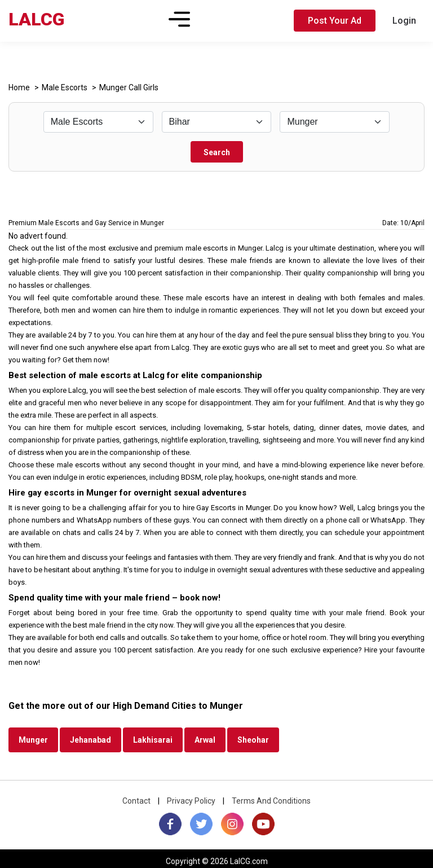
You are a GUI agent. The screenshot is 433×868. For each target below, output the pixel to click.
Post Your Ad (335, 21)
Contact (136, 801)
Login (404, 21)
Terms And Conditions (271, 801)
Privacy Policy (191, 801)
